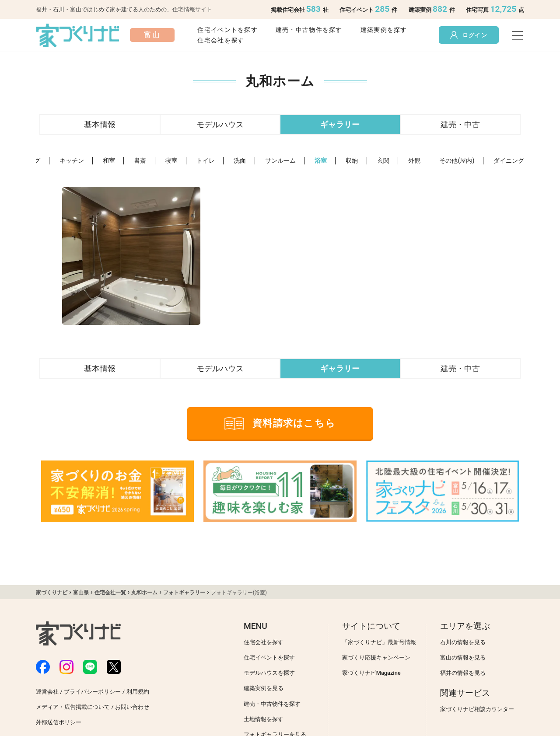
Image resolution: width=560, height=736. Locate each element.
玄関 (383, 161)
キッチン (72, 161)
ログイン (469, 35)
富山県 (81, 593)
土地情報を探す (264, 719)
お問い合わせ (132, 707)
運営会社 (47, 692)
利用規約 (138, 692)
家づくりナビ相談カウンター (477, 709)
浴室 (321, 161)
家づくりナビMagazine (371, 673)
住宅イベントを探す (227, 30)
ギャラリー (340, 124)
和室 (109, 161)
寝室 (171, 161)
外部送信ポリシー (59, 722)
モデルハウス (220, 124)
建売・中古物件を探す (309, 30)
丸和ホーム (144, 593)
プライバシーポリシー (92, 692)
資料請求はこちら (280, 424)
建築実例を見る (264, 688)
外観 (414, 161)
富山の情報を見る (463, 658)
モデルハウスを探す (269, 673)
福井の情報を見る (463, 673)
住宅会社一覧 (110, 593)
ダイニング (509, 161)
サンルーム (280, 161)
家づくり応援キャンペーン (376, 658)
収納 (352, 161)
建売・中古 (460, 124)
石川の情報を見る (463, 642)
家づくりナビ (52, 593)
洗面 (240, 161)
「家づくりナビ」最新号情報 (379, 642)
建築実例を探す (384, 30)
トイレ (206, 161)
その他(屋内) (457, 161)
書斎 (140, 161)
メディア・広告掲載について (73, 707)
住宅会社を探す (221, 40)
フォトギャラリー (184, 593)
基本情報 (100, 124)
